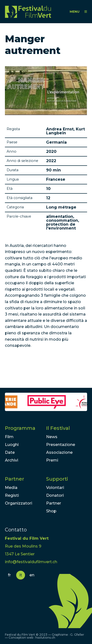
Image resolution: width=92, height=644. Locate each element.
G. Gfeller (77, 635)
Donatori (55, 495)
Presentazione (61, 445)
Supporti (57, 479)
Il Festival (58, 428)
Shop (51, 511)
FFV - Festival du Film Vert (28, 12)
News (52, 437)
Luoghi (12, 445)
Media (11, 488)
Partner (14, 479)
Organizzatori (19, 503)
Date (10, 452)
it (21, 575)
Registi (12, 495)
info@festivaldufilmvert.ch (31, 562)
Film (9, 437)
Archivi (12, 460)
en (32, 575)
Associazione (59, 452)
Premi (52, 460)
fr (9, 575)
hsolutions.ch (45, 638)
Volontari (55, 488)
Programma (20, 428)
